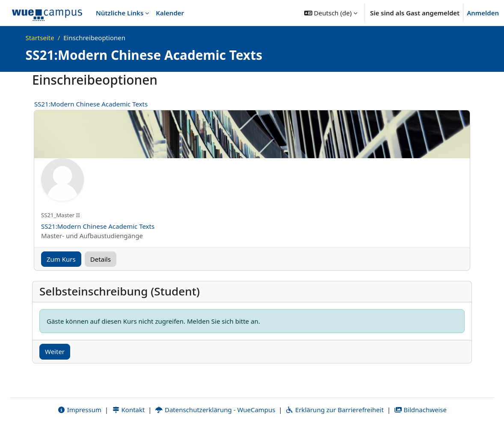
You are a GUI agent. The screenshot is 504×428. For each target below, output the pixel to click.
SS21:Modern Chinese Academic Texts (91, 104)
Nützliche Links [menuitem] (120, 13)
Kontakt (128, 410)
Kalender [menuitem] (170, 13)
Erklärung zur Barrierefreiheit (334, 410)
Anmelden (483, 13)
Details (101, 259)
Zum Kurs (61, 259)
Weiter (55, 351)
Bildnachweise (420, 410)
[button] (331, 13)
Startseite (40, 38)
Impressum (79, 410)
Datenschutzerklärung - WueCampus (215, 410)
